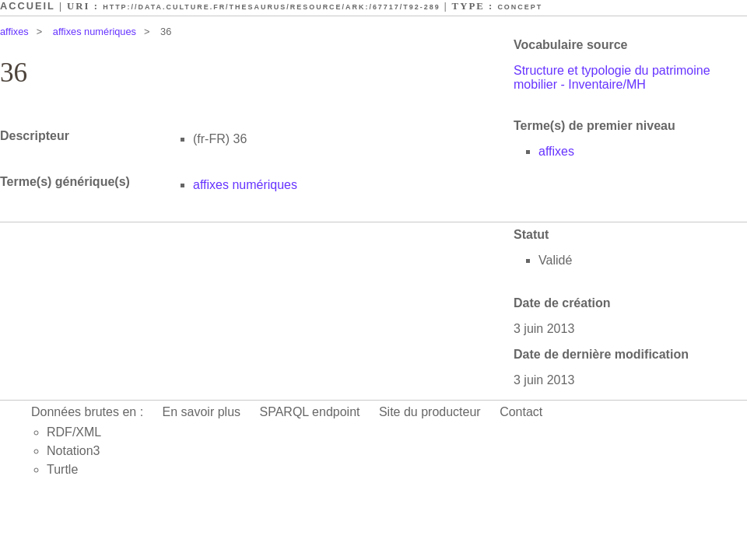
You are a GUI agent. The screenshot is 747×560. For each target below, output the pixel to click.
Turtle (62, 469)
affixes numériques (95, 31)
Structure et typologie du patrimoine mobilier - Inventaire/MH (612, 77)
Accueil (28, 6)
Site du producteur (430, 412)
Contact (521, 412)
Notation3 (74, 451)
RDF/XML (74, 432)
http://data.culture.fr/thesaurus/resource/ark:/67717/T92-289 (271, 7)
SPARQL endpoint (310, 412)
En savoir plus (202, 412)
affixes (14, 31)
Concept (520, 7)
